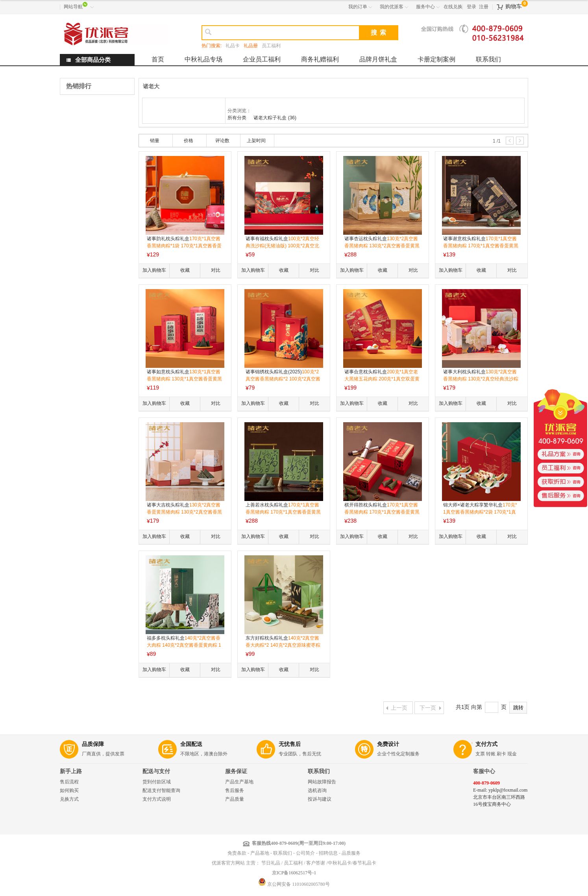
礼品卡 (233, 46)
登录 (472, 7)
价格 (189, 141)
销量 (155, 141)
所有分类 (238, 118)
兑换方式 (69, 799)
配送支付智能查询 (161, 790)
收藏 (185, 270)
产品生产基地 (239, 782)
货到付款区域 (157, 782)
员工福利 (271, 46)
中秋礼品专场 (203, 59)
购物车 (514, 6)
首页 (158, 59)
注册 (484, 7)
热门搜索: (212, 46)
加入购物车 (154, 270)
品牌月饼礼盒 (378, 59)
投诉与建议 (320, 799)
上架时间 (256, 141)
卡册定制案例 (436, 59)
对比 (216, 270)
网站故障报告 (322, 782)
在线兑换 (453, 7)
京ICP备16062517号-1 (294, 873)
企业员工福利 (262, 59)
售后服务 (235, 790)
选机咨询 (317, 790)
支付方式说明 (157, 799)
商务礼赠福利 (320, 59)
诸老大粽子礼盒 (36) (275, 118)
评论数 (222, 141)
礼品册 (251, 46)
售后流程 (69, 782)
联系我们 (488, 59)
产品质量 (235, 799)
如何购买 (69, 790)
